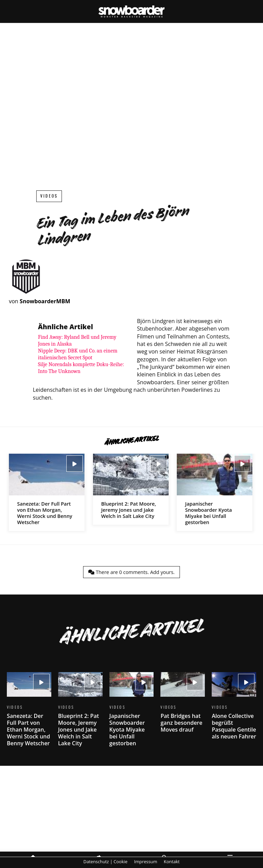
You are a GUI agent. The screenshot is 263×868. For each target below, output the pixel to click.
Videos (49, 196)
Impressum (146, 862)
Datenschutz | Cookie (106, 862)
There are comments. (131, 572)
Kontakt (172, 862)
